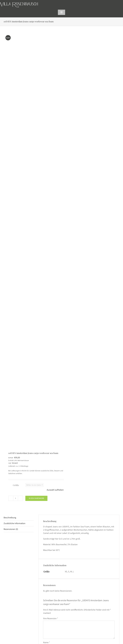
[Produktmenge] (16, 498)
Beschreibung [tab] (10, 518)
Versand (15, 463)
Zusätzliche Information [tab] (14, 523)
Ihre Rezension (51, 619)
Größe (16, 485)
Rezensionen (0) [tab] (11, 529)
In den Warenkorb (36, 498)
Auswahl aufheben (55, 490)
